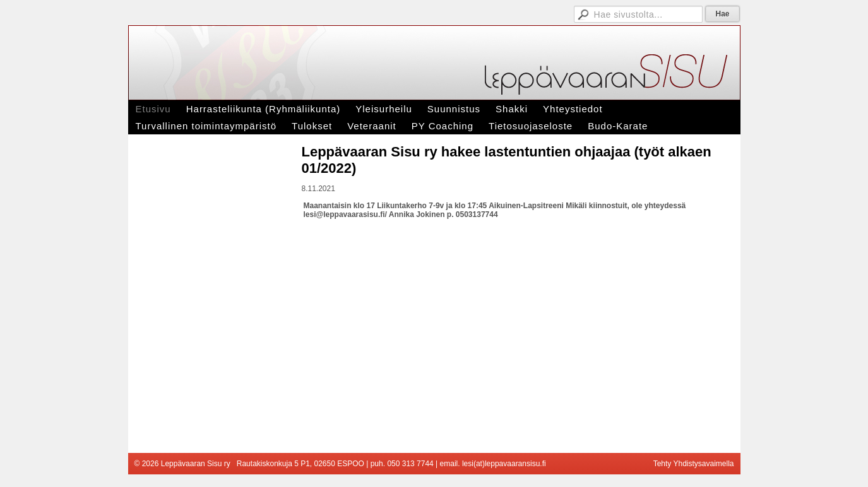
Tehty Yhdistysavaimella (694, 464)
